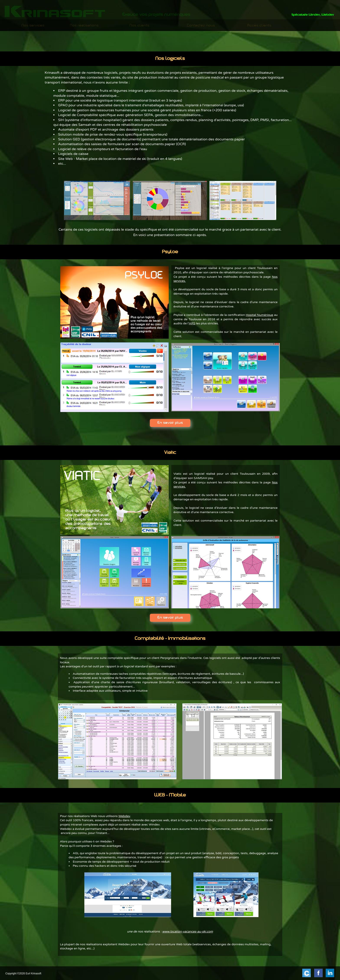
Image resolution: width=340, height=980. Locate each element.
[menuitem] (33, 26)
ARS (192, 323)
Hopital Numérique (259, 315)
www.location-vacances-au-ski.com (188, 932)
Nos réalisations (84, 26)
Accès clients (259, 26)
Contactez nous (201, 26)
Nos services (33, 26)
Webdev (124, 816)
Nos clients (139, 26)
